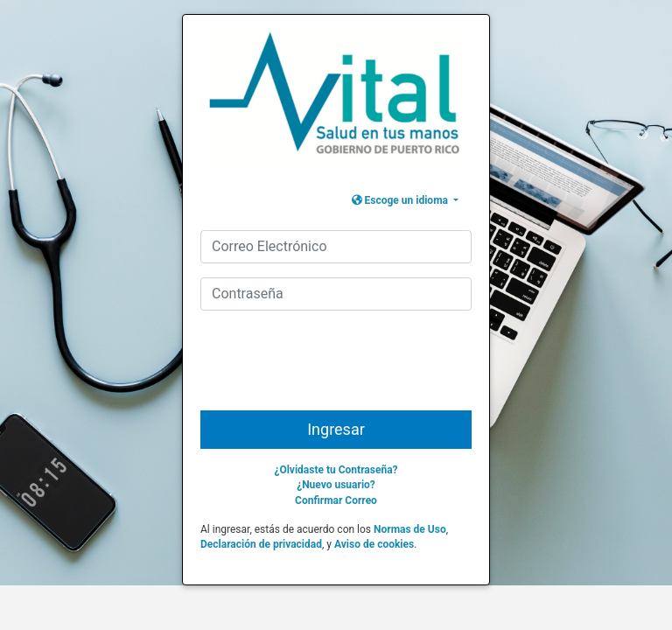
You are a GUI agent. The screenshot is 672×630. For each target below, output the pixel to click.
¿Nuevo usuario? (336, 485)
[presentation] (338, 367)
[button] (405, 200)
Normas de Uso (410, 529)
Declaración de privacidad (261, 544)
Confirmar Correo (336, 500)
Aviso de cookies (374, 544)
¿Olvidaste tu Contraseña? (336, 470)
